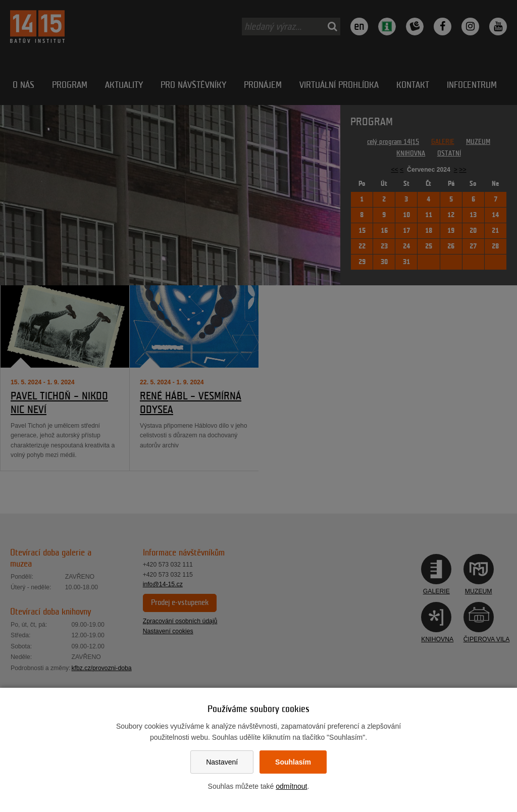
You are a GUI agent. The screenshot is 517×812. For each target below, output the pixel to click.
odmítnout (291, 786)
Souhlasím (293, 762)
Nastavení (222, 762)
